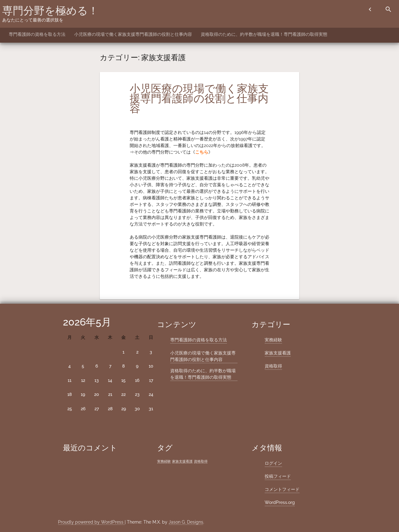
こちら (202, 152)
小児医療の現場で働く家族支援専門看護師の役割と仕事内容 (133, 34)
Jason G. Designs (186, 522)
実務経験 (273, 340)
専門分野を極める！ (50, 11)
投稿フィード (278, 476)
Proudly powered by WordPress (91, 522)
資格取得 (273, 366)
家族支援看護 (278, 353)
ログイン (273, 463)
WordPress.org (280, 502)
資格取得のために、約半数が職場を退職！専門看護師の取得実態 (264, 34)
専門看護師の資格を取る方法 (37, 34)
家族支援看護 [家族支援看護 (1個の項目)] (182, 461)
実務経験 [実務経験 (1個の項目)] (164, 461)
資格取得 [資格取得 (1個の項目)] (201, 461)
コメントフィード (282, 489)
